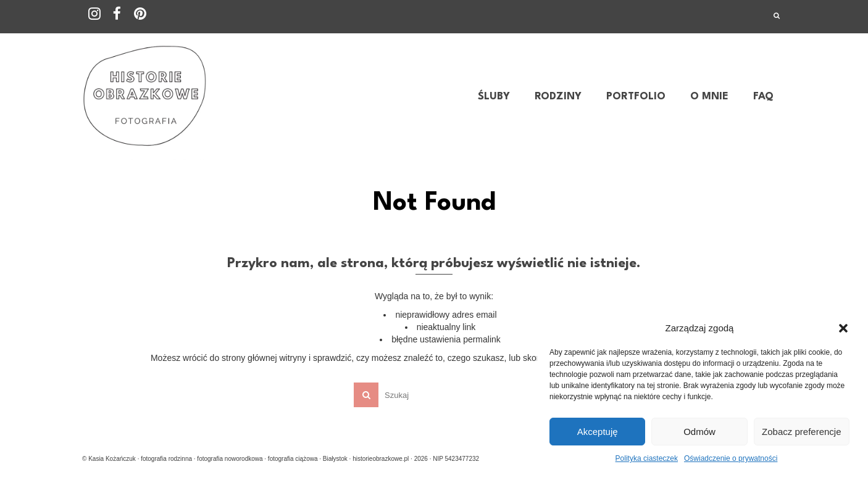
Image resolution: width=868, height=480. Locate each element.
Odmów (699, 432)
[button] (843, 328)
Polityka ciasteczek (647, 458)
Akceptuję (598, 432)
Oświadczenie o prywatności (731, 458)
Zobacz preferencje (801, 432)
